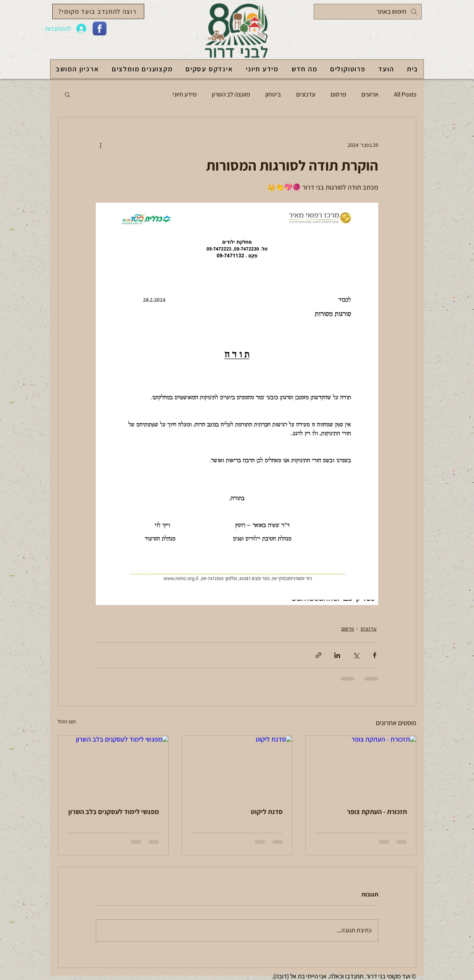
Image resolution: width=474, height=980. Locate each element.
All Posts (405, 94)
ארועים (370, 94)
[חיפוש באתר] (368, 12)
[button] (67, 94)
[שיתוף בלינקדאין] (337, 655)
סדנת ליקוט (267, 812)
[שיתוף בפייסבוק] (375, 655)
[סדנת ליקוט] (237, 767)
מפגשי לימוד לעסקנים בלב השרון (114, 812)
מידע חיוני (185, 94)
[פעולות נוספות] (100, 145)
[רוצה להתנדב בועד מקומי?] (98, 11)
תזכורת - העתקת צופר (377, 812)
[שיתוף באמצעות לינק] (318, 655)
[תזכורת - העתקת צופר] (361, 767)
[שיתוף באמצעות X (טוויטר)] (356, 655)
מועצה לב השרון (231, 94)
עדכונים (306, 94)
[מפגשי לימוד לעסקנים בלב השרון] (113, 767)
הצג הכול (67, 721)
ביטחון (273, 94)
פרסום (338, 94)
